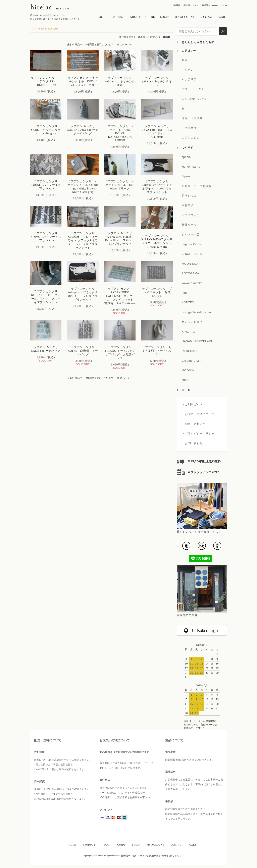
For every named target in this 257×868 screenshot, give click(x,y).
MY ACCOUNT (185, 17)
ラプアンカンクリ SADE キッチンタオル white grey (46, 130)
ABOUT (135, 17)
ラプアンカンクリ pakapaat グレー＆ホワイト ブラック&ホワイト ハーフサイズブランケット (83, 241)
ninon (186, 293)
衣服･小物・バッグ (194, 99)
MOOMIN (188, 370)
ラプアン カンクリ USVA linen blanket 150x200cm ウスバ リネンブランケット (120, 239)
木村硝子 (188, 205)
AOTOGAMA (190, 273)
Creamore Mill (192, 361)
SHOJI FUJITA (192, 254)
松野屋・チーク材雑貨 (197, 186)
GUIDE (150, 17)
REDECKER (190, 351)
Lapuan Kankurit (49, 29)
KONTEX (188, 302)
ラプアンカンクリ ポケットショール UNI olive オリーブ (121, 185)
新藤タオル (189, 225)
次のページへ (125, 45)
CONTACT (207, 17)
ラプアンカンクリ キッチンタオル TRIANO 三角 (46, 81)
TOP (33, 29)
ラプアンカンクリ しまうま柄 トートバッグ (157, 351)
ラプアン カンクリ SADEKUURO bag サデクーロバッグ (83, 130)
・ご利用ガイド (192, 404)
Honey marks (191, 167)
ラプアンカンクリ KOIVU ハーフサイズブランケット (46, 237)
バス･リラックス (193, 89)
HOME (101, 17)
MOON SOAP (191, 264)
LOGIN (165, 17)
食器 (185, 60)
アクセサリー (191, 128)
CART (223, 17)
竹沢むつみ (189, 196)
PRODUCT (118, 17)
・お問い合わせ (192, 443)
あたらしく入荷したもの (198, 42)
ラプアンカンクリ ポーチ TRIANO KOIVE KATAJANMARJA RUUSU (120, 133)
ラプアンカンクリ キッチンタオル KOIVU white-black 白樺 (84, 82)
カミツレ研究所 (192, 322)
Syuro (186, 176)
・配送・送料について (197, 424)
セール (186, 390)
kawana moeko (192, 283)
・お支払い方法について (198, 414)
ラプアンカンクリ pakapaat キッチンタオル (157, 82)
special (187, 157)
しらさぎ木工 (191, 235)
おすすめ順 (154, 37)
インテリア (189, 79)
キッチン (188, 70)
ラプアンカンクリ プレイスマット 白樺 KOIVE (158, 292)
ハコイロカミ (191, 215)
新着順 (142, 37)
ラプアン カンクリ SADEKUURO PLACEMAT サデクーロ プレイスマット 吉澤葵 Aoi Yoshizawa (121, 296)
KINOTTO (189, 332)
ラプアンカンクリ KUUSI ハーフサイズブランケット (46, 185)
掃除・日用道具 (192, 118)
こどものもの (191, 138)
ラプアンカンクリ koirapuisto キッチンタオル (120, 82)
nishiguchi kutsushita (196, 312)
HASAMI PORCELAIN (197, 341)
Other (186, 380)
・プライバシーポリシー (198, 433)
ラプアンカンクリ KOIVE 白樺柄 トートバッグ (83, 351)
